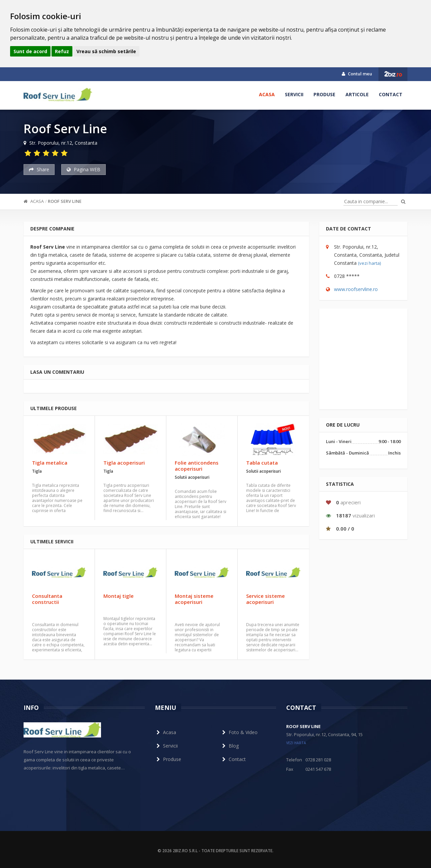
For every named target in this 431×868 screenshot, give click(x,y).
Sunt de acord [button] (30, 51)
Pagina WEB (84, 169)
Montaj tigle (119, 596)
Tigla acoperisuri (124, 463)
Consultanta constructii (47, 599)
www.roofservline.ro (356, 289)
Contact (391, 94)
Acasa (267, 94)
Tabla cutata (262, 463)
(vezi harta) (369, 263)
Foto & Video (239, 732)
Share (39, 169)
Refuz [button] (62, 51)
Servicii (294, 94)
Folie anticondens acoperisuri (197, 466)
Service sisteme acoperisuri (266, 599)
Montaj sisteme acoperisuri (194, 599)
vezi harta (296, 743)
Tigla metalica (50, 463)
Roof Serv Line (65, 201)
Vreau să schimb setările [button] (106, 51)
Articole (357, 94)
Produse (324, 94)
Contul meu (357, 74)
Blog (230, 746)
